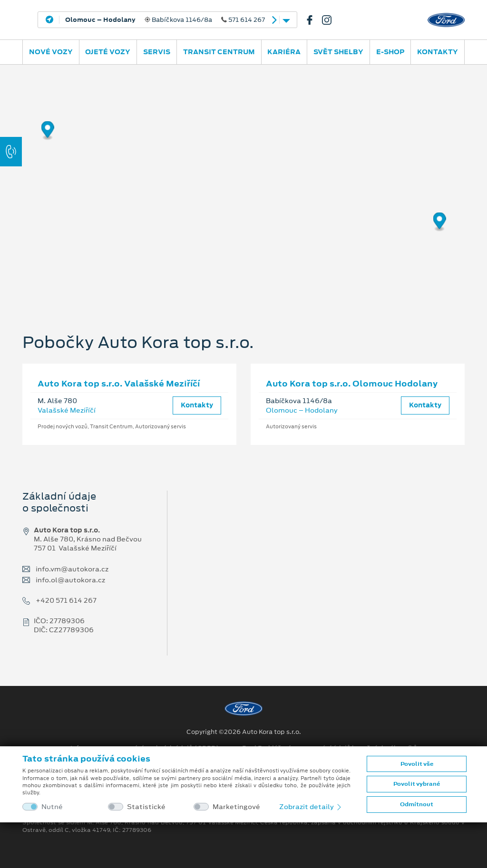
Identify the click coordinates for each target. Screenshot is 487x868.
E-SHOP (390, 52)
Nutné (52, 807)
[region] (243, 183)
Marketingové (236, 807)
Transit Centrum (219, 52)
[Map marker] (48, 131)
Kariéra (284, 52)
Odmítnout (417, 804)
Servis (157, 52)
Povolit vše (417, 764)
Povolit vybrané (417, 784)
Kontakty (438, 52)
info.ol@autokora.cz (70, 580)
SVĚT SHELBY (338, 52)
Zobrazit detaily (311, 807)
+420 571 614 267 (66, 601)
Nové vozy (51, 52)
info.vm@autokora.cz (72, 569)
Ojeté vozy (108, 52)
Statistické (146, 807)
